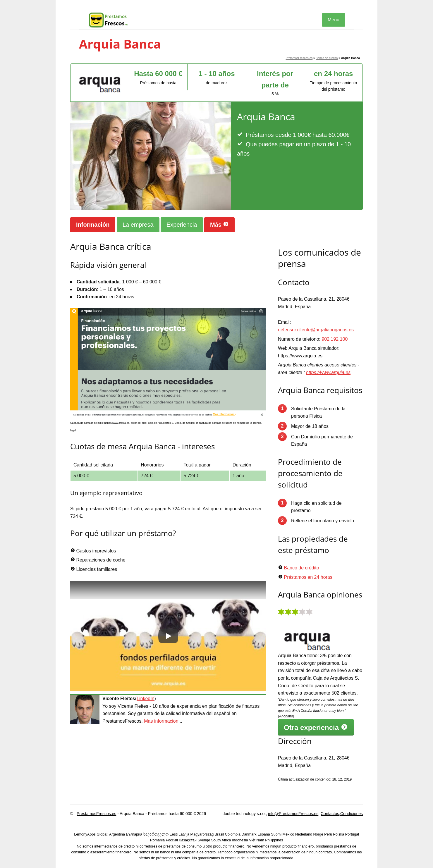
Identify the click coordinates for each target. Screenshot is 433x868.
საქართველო (156, 834)
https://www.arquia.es (328, 372)
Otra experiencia (316, 727)
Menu (334, 20)
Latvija (184, 834)
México (288, 834)
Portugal (352, 834)
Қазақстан (188, 840)
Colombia (233, 834)
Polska (339, 834)
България (134, 834)
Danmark (249, 834)
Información (93, 225)
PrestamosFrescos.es (96, 814)
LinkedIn (146, 699)
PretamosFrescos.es (299, 58)
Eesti (173, 834)
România (157, 840)
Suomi (276, 834)
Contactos (330, 814)
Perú (328, 834)
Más (219, 224)
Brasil (219, 834)
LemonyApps (85, 834)
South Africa (221, 840)
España (264, 834)
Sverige (204, 840)
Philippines (274, 840)
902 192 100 (335, 339)
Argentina (117, 834)
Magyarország (202, 834)
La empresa (138, 225)
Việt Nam (257, 840)
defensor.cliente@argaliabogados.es (316, 330)
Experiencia (182, 225)
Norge (318, 834)
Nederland (304, 834)
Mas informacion (161, 721)
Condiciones (352, 814)
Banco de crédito (327, 58)
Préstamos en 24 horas (308, 577)
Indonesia (240, 840)
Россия (172, 840)
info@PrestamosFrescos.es (293, 814)
